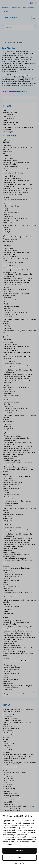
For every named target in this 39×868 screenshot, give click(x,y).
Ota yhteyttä (5, 11)
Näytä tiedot (20, 864)
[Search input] (19, 27)
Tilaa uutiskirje (5, 7)
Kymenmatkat (6, 42)
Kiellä (19, 858)
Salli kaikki (19, 851)
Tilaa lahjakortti (16, 7)
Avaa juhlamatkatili (28, 7)
